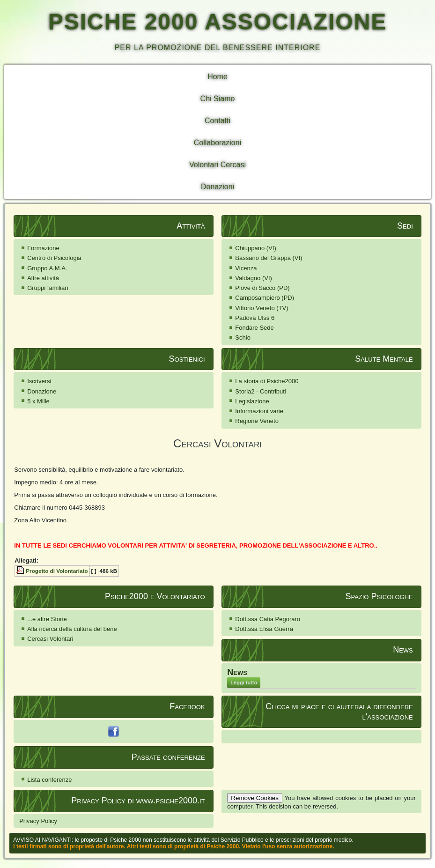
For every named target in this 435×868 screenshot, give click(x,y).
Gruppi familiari (48, 288)
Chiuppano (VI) (255, 248)
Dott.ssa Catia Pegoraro (268, 619)
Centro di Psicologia (54, 258)
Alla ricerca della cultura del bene (72, 629)
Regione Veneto (257, 421)
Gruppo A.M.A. (47, 268)
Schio (243, 338)
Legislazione (252, 401)
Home (217, 77)
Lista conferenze (49, 780)
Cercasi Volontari (50, 639)
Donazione (42, 391)
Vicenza (246, 268)
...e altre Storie (47, 619)
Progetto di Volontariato (57, 571)
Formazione (43, 248)
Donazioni (217, 187)
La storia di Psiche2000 (267, 381)
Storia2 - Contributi (260, 391)
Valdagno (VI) (254, 278)
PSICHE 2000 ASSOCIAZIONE (218, 22)
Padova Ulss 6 (255, 318)
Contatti (217, 121)
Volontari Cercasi (217, 165)
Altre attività (43, 278)
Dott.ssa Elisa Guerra (264, 629)
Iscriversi (39, 381)
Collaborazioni (217, 143)
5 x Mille (38, 401)
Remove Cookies (254, 798)
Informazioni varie (259, 411)
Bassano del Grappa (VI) (269, 258)
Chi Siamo (218, 99)
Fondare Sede (254, 328)
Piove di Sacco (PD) (262, 288)
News (237, 672)
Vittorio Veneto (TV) (262, 308)
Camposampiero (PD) (265, 298)
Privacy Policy (38, 821)
